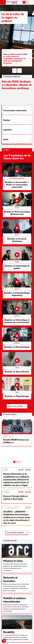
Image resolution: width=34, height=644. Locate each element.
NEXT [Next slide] (19, 71)
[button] (3, 2)
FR (24, 2)
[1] (14, 462)
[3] (20, 462)
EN (27, 2)
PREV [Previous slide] (15, 71)
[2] (17, 462)
